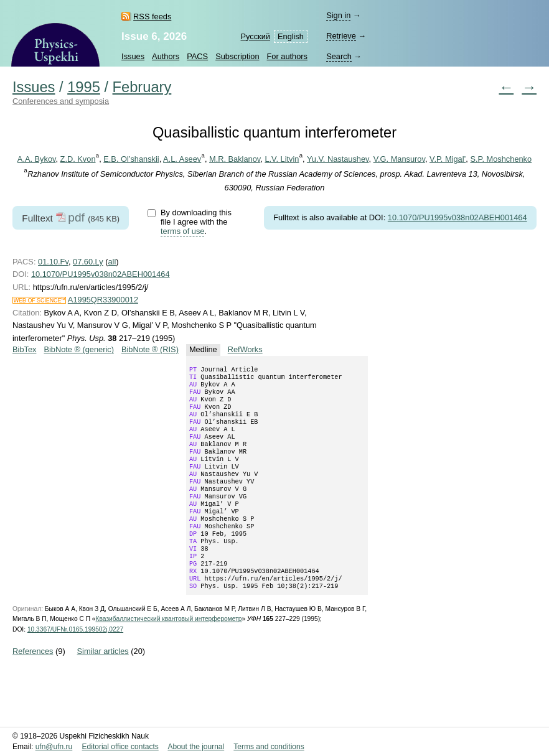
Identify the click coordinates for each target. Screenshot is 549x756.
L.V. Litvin (282, 159)
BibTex (24, 349)
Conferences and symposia (61, 101)
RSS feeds (152, 16)
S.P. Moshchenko (501, 159)
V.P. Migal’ (448, 159)
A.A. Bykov (37, 159)
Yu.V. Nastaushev (338, 159)
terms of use (182, 231)
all (112, 262)
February (142, 87)
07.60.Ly (88, 262)
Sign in (338, 15)
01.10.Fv (53, 262)
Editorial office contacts (120, 747)
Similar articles (103, 688)
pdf (76, 217)
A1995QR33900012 (103, 300)
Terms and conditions (269, 747)
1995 (84, 87)
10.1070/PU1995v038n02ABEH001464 (457, 217)
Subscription (237, 56)
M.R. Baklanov (235, 159)
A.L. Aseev (182, 159)
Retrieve (341, 36)
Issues (133, 56)
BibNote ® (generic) (79, 349)
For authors (287, 56)
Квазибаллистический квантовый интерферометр (169, 656)
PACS (197, 56)
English (291, 36)
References (33, 688)
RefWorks (245, 349)
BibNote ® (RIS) (150, 349)
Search (339, 56)
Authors (166, 56)
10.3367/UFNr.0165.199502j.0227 (75, 667)
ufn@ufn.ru (54, 747)
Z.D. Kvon (78, 159)
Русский (256, 36)
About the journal (196, 747)
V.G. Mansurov (399, 159)
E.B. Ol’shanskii (131, 159)
